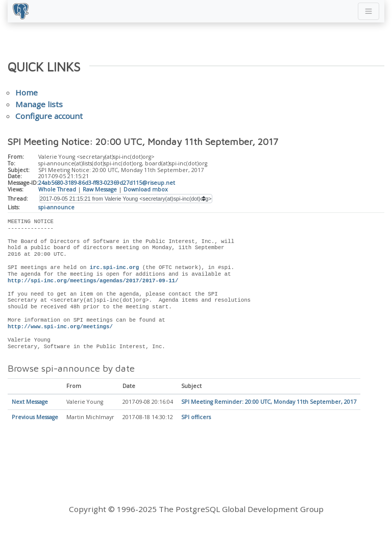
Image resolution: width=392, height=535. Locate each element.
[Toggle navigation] (369, 11)
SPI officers (196, 418)
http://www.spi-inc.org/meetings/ (60, 327)
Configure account (49, 116)
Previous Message (35, 418)
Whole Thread (57, 189)
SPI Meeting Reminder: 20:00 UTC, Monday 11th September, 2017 (269, 402)
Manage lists (39, 104)
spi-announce (56, 207)
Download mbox (146, 189)
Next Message (30, 402)
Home (27, 92)
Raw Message (100, 189)
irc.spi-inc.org (114, 267)
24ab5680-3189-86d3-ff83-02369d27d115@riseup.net (107, 183)
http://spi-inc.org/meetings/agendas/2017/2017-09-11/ (93, 281)
